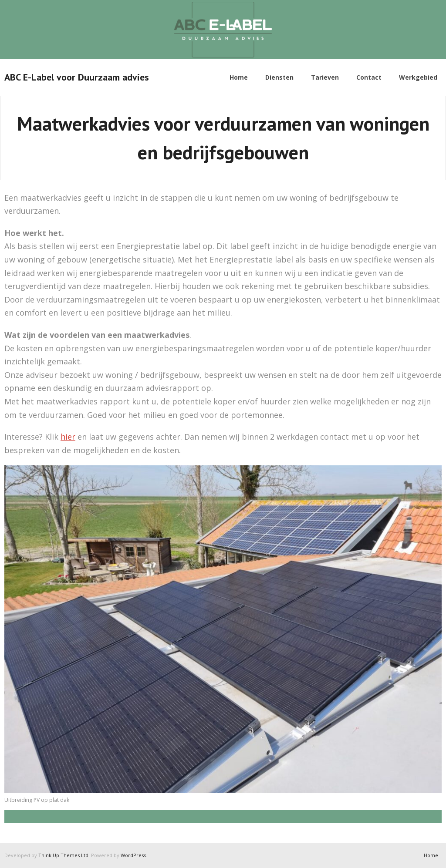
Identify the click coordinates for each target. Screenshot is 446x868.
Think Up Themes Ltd (63, 855)
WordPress (133, 855)
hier (68, 437)
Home (431, 855)
